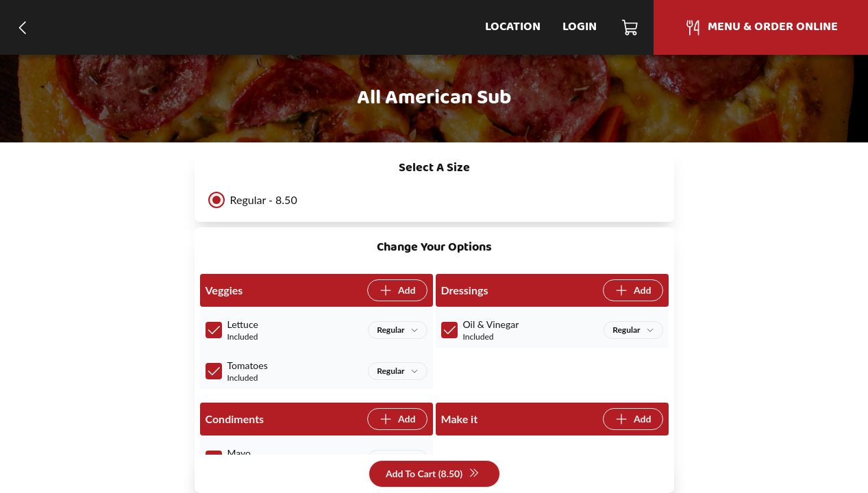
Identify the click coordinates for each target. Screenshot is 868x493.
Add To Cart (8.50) (433, 474)
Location (513, 27)
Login (580, 27)
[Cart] (631, 27)
